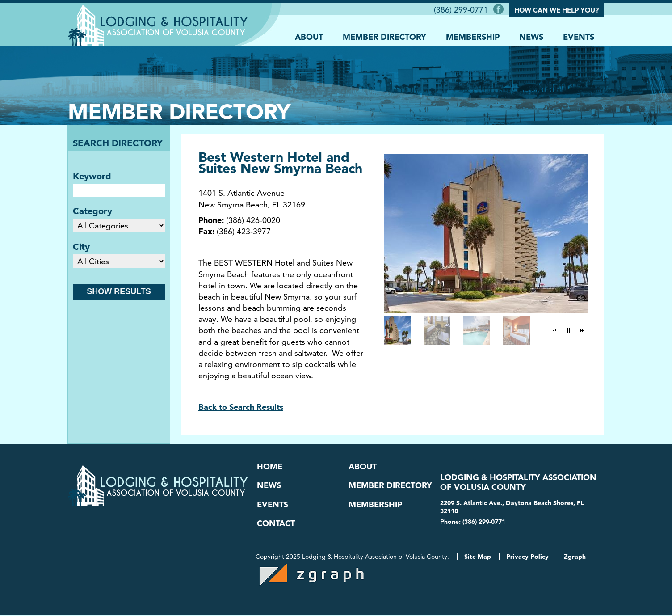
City (81, 247)
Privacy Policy (527, 557)
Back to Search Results (241, 407)
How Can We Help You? (556, 10)
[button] (555, 330)
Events (579, 36)
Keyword (92, 176)
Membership (473, 36)
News (531, 36)
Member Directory (384, 36)
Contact (276, 524)
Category (92, 211)
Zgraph (575, 557)
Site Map (478, 557)
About (309, 36)
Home (270, 467)
